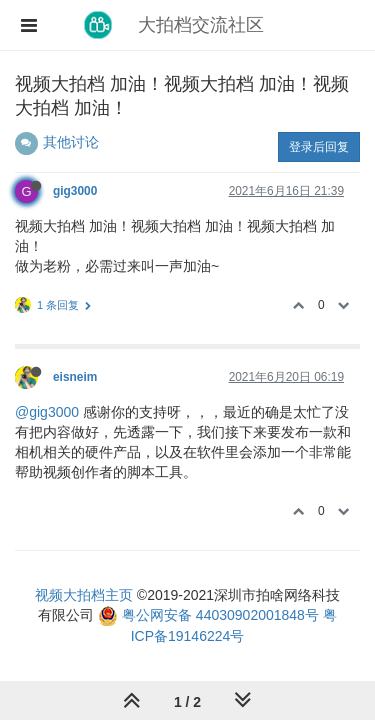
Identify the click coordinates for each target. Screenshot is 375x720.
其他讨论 (71, 142)
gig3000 (75, 191)
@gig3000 (47, 412)
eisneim (75, 377)
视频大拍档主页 (84, 595)
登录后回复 (319, 147)
